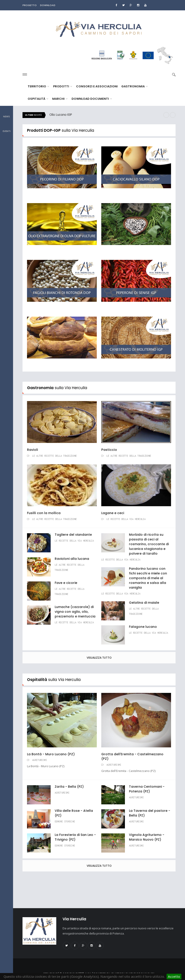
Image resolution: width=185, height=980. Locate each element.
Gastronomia (134, 86)
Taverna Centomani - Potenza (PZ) (147, 789)
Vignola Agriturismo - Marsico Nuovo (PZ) (147, 837)
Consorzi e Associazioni (97, 86)
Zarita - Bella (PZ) (69, 787)
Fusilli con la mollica (44, 513)
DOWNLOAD (48, 5)
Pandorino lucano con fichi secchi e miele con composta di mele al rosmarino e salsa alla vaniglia (148, 578)
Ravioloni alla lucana (72, 559)
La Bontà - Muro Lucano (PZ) (51, 754)
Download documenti (92, 99)
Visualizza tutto (99, 658)
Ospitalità (38, 99)
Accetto (174, 976)
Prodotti (63, 86)
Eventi (7, 128)
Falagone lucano (143, 627)
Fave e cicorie (66, 583)
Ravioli (33, 450)
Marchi (60, 99)
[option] (105, 115)
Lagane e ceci (113, 513)
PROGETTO (30, 5)
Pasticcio (109, 450)
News (7, 113)
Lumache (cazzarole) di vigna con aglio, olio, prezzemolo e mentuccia (75, 612)
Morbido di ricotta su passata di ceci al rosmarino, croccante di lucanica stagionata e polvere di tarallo (149, 544)
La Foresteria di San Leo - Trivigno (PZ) (75, 837)
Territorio (38, 86)
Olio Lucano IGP (61, 115)
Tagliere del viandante (73, 535)
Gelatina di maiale (144, 603)
